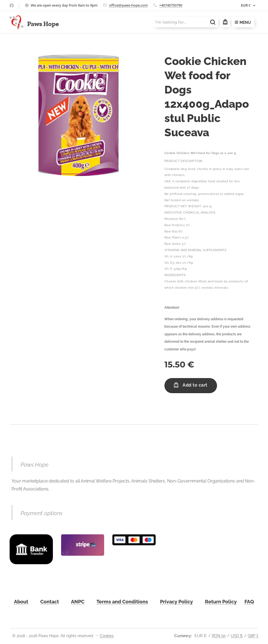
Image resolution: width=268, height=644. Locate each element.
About (21, 602)
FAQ (249, 602)
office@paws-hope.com (128, 5)
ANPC (78, 602)
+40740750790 (171, 5)
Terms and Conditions (122, 602)
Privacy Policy (176, 602)
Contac (49, 602)
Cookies (107, 636)
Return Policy (221, 602)
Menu (243, 22)
